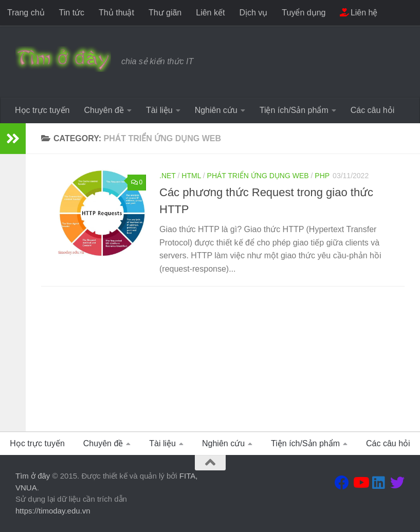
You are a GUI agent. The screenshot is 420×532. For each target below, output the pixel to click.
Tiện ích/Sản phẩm (294, 110)
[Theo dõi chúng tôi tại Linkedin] (379, 483)
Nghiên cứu (216, 110)
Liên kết (210, 13)
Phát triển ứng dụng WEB (258, 176)
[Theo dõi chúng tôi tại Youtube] (360, 483)
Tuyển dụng (304, 13)
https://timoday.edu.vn (53, 511)
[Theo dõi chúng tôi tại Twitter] (397, 483)
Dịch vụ (253, 13)
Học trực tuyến (42, 110)
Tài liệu (159, 110)
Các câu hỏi (373, 110)
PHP (322, 176)
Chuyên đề (104, 110)
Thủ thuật (116, 13)
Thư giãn (165, 13)
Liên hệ (359, 13)
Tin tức (72, 13)
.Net (168, 176)
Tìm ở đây (33, 476)
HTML (191, 176)
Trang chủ (26, 13)
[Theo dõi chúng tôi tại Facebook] (342, 483)
